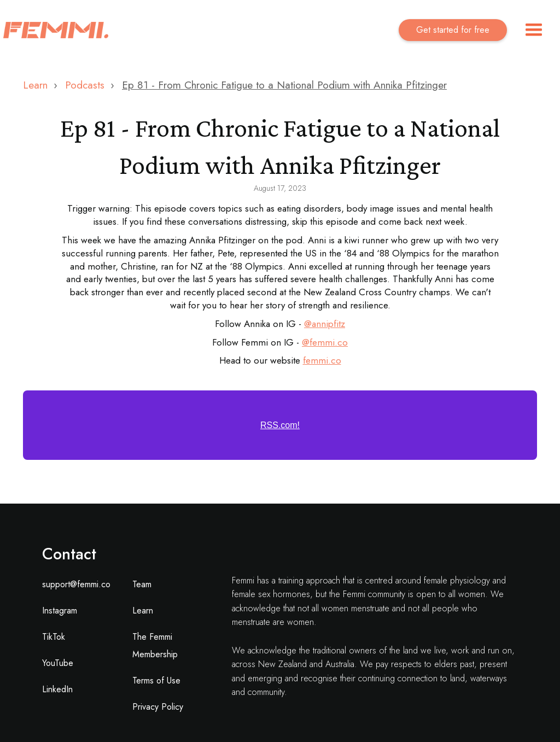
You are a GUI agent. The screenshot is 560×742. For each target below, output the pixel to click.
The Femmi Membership (155, 645)
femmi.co (329, 342)
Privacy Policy (158, 707)
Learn (35, 85)
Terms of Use (156, 680)
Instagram (60, 610)
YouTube (58, 663)
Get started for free (453, 30)
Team (142, 584)
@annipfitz (325, 324)
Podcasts (85, 85)
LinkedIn (57, 689)
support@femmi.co (76, 584)
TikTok (54, 637)
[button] (534, 30)
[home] (56, 30)
